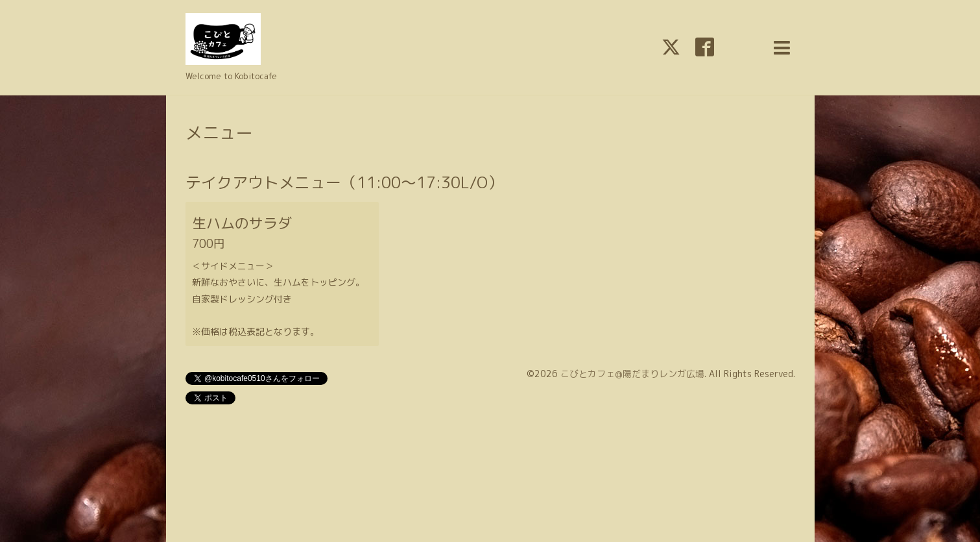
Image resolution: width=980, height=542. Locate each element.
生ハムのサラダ (242, 223)
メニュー (219, 132)
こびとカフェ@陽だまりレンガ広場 (632, 374)
